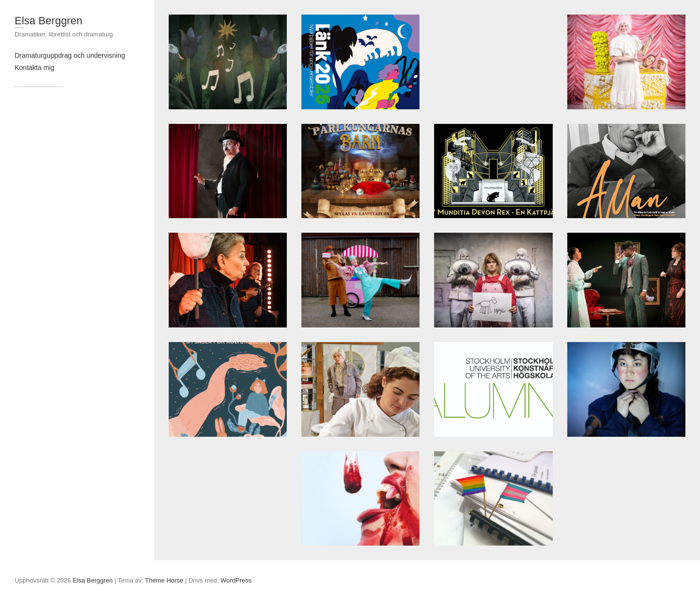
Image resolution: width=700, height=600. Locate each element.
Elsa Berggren (48, 21)
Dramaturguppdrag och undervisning (70, 55)
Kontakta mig (35, 68)
